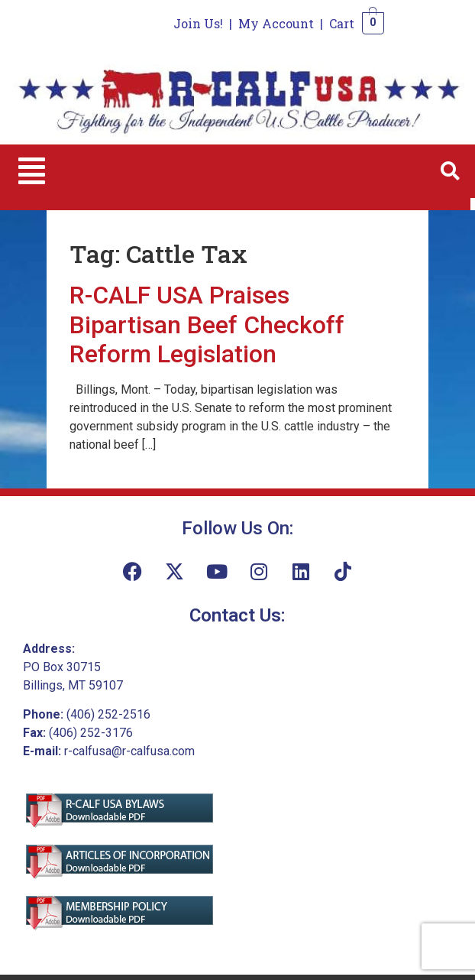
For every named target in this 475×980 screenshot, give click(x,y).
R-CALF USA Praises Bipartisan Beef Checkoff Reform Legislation (207, 325)
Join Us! (198, 23)
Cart (342, 23)
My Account (276, 23)
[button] (32, 171)
